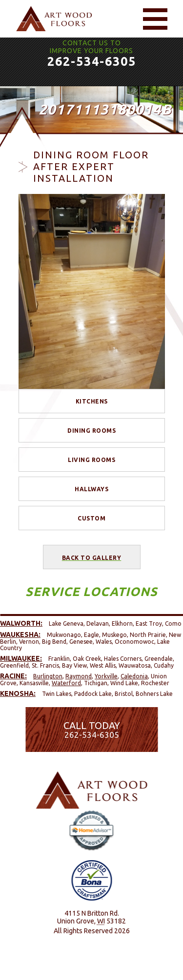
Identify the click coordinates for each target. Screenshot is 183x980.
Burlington (48, 676)
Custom (91, 518)
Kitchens (92, 401)
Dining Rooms (91, 431)
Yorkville (106, 676)
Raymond (79, 676)
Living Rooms (91, 460)
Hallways (91, 489)
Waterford (66, 683)
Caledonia (134, 676)
